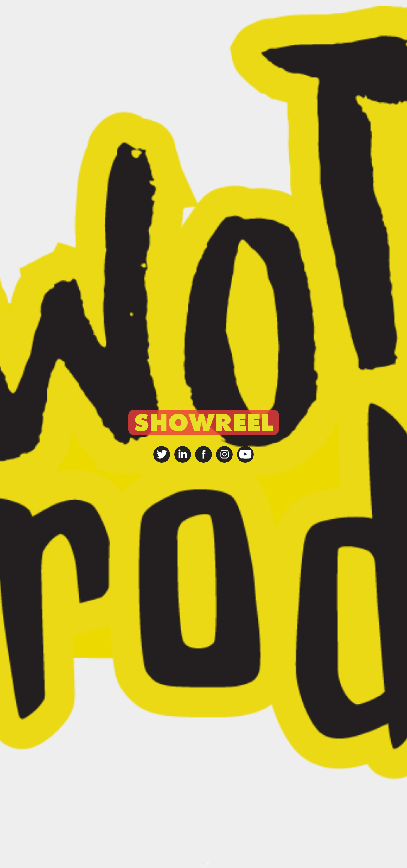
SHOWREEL (204, 422)
